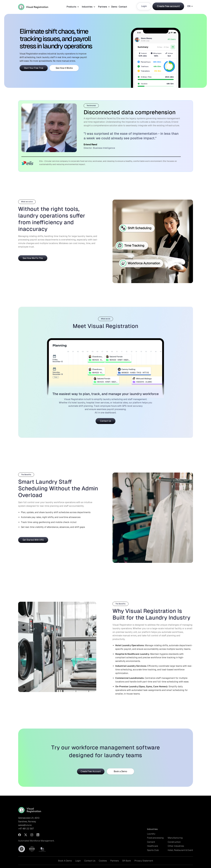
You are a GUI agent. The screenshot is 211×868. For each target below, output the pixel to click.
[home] (37, 6)
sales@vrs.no (25, 825)
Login (144, 6)
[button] (72, 6)
